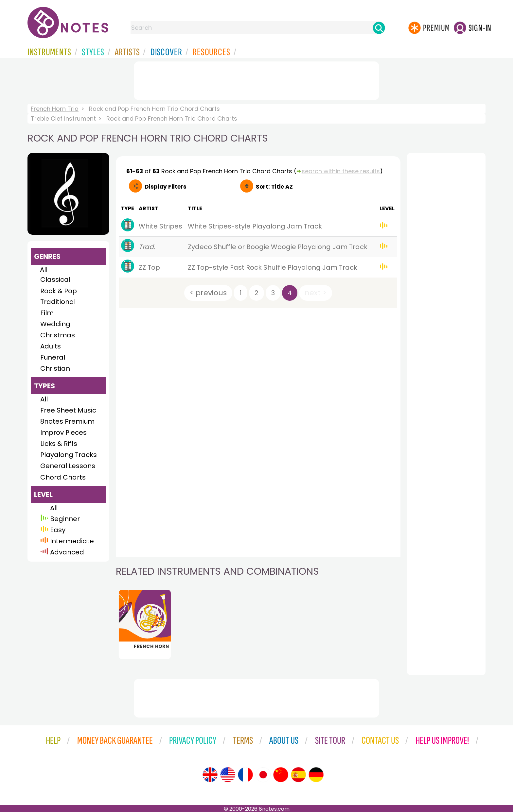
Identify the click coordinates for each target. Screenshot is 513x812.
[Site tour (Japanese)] (263, 775)
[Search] (379, 28)
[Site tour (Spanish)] (298, 775)
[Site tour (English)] (210, 775)
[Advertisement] (256, 79)
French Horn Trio (55, 109)
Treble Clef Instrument (63, 118)
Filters (166, 187)
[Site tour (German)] (316, 775)
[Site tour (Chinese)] (281, 775)
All (44, 270)
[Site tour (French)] (245, 775)
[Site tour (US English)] (228, 775)
